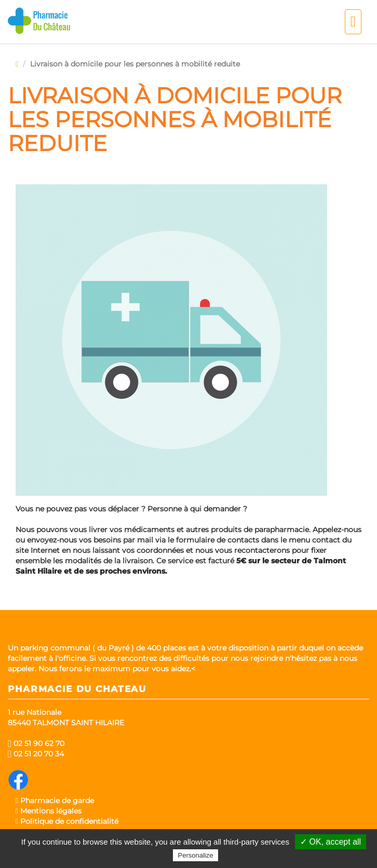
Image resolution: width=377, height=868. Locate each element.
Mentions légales (49, 811)
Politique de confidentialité (67, 821)
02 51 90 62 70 (36, 743)
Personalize (196, 855)
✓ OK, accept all (331, 842)
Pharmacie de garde (55, 801)
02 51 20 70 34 (36, 754)
